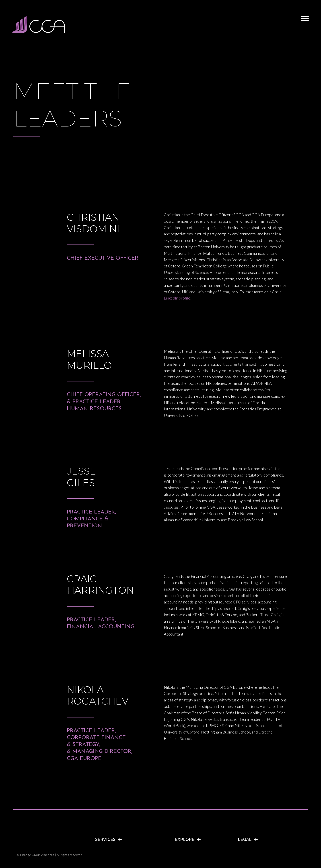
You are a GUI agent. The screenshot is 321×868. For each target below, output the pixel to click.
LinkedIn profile (177, 298)
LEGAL (245, 839)
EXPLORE (185, 839)
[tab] (133, 839)
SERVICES (105, 839)
